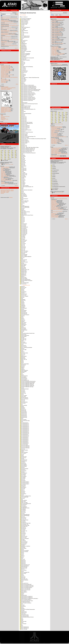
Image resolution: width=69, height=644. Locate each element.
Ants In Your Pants (24, 353)
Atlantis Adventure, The (25, 565)
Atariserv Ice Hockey (24, 550)
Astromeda (22, 488)
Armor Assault (23, 420)
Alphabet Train (23, 273)
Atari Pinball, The (24, 526)
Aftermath (22, 159)
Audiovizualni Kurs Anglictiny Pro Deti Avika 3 (29, 599)
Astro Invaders (23, 476)
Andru (22, 317)
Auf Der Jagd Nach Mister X (26, 600)
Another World (23, 337)
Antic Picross (23, 345)
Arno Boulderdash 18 (24, 433)
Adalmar (22, 83)
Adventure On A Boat (24, 138)
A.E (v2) (22, 35)
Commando (3, 171)
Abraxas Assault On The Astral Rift (27, 58)
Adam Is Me (23, 84)
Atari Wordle (23, 541)
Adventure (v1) (23, 117)
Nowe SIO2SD (54, 202)
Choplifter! (3, 169)
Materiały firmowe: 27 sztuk (6, 110)
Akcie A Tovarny (23, 196)
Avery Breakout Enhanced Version (27, 617)
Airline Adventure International (26, 190)
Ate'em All (22, 559)
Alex (21, 204)
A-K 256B (22, 30)
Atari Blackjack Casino (25, 508)
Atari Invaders (23, 518)
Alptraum (22, 276)
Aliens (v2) (22, 250)
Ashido (22, 456)
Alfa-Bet (22, 210)
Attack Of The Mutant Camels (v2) (27, 587)
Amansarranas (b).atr (26, 285)
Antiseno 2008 (23, 350)
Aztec (22, 626)
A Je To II (22, 25)
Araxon (22, 375)
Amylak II (22, 303)
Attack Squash (23, 591)
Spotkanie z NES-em (5, 20)
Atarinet (22, 549)
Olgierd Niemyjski (54, 143)
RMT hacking (53, 22)
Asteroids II (23, 470)
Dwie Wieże (3, 180)
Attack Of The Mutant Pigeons (26, 588)
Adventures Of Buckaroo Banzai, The (27, 150)
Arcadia (22, 388)
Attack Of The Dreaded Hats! (26, 584)
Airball (22, 188)
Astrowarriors (23, 494)
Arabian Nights (23, 371)
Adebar (22, 110)
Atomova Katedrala (24, 580)
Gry (53, 15)
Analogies (22, 307)
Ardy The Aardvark (24, 398)
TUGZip (12, 164)
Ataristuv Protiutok (24, 552)
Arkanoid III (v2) (23, 417)
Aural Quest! (23, 606)
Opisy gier (2, 166)
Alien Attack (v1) (23, 229)
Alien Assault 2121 (24, 227)
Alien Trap (22, 245)
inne (9, 159)
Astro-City (22, 480)
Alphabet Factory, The (24, 270)
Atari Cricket (23, 512)
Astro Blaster (23, 474)
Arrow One (22, 449)
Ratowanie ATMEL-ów (55, 204)
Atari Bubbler (23, 510)
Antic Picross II (23, 346)
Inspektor (3, 183)
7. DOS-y (53, 175)
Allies (22, 259)
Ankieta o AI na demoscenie (6, 36)
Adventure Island (24, 134)
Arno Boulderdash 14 (24, 428)
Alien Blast (22, 236)
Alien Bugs (22, 237)
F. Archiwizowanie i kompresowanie (58, 187)
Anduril (22, 318)
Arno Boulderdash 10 (24, 424)
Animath (22, 331)
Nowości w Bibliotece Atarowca (6, 44)
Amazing (22, 291)
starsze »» (16, 48)
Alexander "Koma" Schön (56, 140)
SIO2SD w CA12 (54, 203)
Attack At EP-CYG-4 (24, 583)
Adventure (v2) (23, 118)
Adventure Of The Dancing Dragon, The (28, 136)
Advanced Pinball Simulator (26, 114)
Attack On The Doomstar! (25, 590)
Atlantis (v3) (23, 563)
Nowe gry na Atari (54, 38)
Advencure (22, 115)
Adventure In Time (24, 133)
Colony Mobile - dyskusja (5, 192)
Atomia (22, 571)
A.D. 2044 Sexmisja (24, 33)
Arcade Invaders (23, 379)
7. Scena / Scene (54, 52)
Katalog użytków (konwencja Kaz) (57, 161)
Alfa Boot (22, 209)
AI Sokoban (23, 45)
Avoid (22, 619)
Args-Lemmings (23, 405)
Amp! (21, 298)
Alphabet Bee (23, 269)
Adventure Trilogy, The (25, 142)
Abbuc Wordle (23, 50)
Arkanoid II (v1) (23, 413)
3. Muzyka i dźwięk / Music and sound (58, 49)
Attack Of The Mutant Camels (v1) (27, 585)
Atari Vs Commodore (24, 539)
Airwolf (22, 192)
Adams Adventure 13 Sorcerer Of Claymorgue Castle (30, 90)
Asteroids (22, 468)
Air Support (23, 183)
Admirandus (23, 111)
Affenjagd (22, 155)
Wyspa (2, 177)
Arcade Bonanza (23, 378)
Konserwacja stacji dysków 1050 (7, 70)
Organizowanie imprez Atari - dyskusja (7, 190)
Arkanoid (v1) (23, 410)
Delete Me (53, 42)
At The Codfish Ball (24, 497)
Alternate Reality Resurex (25, 280)
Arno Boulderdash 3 (24, 437)
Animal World (23, 329)
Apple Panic (23, 358)
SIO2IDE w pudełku (55, 216)
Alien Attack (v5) (23, 234)
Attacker (22, 593)
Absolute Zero (23, 59)
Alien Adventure (23, 224)
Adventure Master (24, 135)
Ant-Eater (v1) (23, 339)
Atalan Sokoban (23, 500)
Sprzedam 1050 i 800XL (55, 32)
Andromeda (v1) (23, 313)
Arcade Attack (23, 377)
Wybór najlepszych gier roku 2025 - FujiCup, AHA (9, 40)
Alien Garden (23, 241)
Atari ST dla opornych (5, 80)
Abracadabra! (23, 57)
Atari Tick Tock (23, 537)
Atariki (2, 115)
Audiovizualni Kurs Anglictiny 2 (26, 597)
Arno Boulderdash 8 (24, 442)
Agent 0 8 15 (23, 161)
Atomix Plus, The (24, 579)
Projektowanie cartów (55, 205)
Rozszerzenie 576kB (55, 213)
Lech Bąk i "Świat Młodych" (56, 129)
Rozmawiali (53, 126)
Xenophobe (3, 173)
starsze (17, 84)
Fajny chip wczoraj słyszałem (56, 40)
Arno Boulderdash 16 (24, 430)
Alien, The (22, 246)
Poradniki (2, 65)
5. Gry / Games (54, 50)
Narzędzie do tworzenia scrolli (6, 67)
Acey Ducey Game (24, 71)
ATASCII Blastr (23, 46)
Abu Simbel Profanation (25, 60)
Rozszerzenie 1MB (54, 208)
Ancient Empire (23, 308)
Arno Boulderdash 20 (24, 436)
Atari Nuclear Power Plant (25, 523)
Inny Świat (3, 182)
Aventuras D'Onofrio (24, 615)
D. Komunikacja (54, 183)
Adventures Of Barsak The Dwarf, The (27, 148)
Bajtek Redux (3, 112)
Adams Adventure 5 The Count (26, 96)
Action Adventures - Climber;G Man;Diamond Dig (29, 78)
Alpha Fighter (23, 265)
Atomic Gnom (23, 573)
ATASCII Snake (23, 47)
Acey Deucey (23, 70)
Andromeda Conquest (24, 315)
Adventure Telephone (24, 141)
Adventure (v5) (23, 121)
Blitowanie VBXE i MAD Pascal (57, 35)
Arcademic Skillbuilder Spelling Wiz (27, 386)
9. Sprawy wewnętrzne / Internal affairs (58, 54)
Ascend (22, 454)
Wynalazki (52, 198)
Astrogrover (23, 486)
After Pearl (22, 158)
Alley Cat (22, 258)
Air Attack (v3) (23, 170)
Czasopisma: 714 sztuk (5, 107)
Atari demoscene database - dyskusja (7, 191)
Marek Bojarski (54, 143)
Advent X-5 (22, 116)
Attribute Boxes (23, 595)
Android (22, 309)
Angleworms (23, 323)
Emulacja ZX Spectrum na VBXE (7, 75)
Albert (22, 200)
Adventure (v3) (23, 119)
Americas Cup (23, 295)
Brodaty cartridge (4, 41)
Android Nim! (23, 311)
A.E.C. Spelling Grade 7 (25, 37)
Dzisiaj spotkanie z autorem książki (7, 42)
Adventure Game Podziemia (26, 130)
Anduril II (22, 319)
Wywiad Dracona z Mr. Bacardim (57, 127)
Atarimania (3, 117)
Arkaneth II (22, 409)
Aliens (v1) (22, 249)
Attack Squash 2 (23, 592)
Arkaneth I (22, 407)
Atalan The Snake (24, 502)
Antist (22, 351)
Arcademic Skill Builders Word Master (27, 382)
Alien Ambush (23, 225)
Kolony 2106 (3, 175)
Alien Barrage (23, 235)
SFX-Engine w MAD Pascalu (6, 66)
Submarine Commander (5, 168)
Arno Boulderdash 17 (24, 432)
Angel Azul (22, 320)
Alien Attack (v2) (23, 230)
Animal (22, 327)
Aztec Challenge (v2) (24, 628)
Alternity (22, 282)
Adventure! (23, 144)
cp (67, 112)
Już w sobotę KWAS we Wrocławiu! (7, 22)
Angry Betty (23, 326)
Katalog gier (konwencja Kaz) (6, 146)
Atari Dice (22, 513)
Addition (22, 105)
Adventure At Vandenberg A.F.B (26, 123)
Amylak (22, 302)
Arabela (22, 368)
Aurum (22, 607)
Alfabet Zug (23, 211)
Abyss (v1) (22, 62)
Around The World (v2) (25, 447)
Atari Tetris (22, 535)
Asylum (22, 495)
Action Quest (23, 81)
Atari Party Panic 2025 (24, 525)
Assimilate (22, 462)
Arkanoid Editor (23, 412)
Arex (21, 404)
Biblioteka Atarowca (4, 91)
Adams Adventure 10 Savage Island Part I (28, 86)
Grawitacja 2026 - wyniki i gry (6, 27)
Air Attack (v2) (23, 169)
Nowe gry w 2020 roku (5, 71)
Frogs (2, 169)
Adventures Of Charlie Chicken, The (27, 151)
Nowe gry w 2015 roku (5, 77)
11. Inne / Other (54, 55)
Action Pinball (23, 80)
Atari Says (22, 532)
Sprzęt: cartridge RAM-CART (56, 153)
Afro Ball (22, 157)
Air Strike (22, 181)
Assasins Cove (23, 457)
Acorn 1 (22, 73)
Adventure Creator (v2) (25, 128)
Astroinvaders (23, 487)
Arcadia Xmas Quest (24, 389)
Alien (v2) (22, 218)
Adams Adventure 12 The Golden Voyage (28, 88)
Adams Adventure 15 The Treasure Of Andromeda (30, 91)
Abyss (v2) (22, 63)
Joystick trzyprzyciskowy (55, 209)
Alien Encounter (23, 240)
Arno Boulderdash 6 (24, 440)
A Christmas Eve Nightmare (26, 19)
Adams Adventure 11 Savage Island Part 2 (28, 87)
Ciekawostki (53, 27)
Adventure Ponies (24, 140)
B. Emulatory (54, 180)
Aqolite (22, 362)
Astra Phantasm (23, 473)
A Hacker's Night (24, 24)
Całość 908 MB (54, 190)
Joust (2, 170)
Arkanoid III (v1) (23, 416)
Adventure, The (23, 145)
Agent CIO (22, 164)
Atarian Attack (23, 548)
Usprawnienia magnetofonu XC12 (7, 69)
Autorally (22, 611)
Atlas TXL (22, 569)
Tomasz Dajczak (54, 128)
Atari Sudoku (23, 533)
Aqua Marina (23, 365)
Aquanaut (22, 366)
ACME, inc (22, 43)
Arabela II (22, 369)
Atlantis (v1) (23, 560)
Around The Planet (24, 445)
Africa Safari (23, 156)
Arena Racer (23, 403)
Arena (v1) (22, 400)
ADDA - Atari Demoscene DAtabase (57, 110)
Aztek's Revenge (24, 629)
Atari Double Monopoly (25, 514)
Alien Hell (22, 242)
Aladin (22, 198)
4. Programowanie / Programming (57, 49)
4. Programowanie (55, 170)
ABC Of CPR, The (24, 40)
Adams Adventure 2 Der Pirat (26, 92)
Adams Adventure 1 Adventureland (27, 85)
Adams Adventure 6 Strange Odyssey (27, 97)
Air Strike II (23, 182)
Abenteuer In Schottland (25, 54)
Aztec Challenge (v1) (24, 627)
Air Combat (23, 172)
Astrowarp (22, 493)
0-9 (2, 151)
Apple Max (22, 357)
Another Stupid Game (24, 335)
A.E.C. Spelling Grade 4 (25, 36)
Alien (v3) (22, 219)
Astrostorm (23, 492)
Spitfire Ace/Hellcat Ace (5, 176)
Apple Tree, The (23, 359)
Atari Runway (23, 529)
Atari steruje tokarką (55, 217)
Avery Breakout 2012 (24, 616)
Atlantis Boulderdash (24, 566)
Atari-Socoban (23, 544)
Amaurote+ (22, 289)
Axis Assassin (23, 624)
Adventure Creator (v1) (25, 127)
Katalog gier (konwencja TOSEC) (6, 162)
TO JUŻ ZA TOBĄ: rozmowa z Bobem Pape (59, 137)
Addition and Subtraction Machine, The (28, 109)
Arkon (22, 418)
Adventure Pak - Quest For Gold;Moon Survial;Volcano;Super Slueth (33, 139)
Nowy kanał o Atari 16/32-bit (6, 38)
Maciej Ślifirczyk (54, 141)
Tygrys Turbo (53, 206)
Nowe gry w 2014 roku (5, 81)
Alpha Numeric (23, 264)
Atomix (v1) (23, 577)
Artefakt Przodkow (24, 450)
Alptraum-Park (23, 277)
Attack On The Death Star (25, 589)
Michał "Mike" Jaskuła (55, 130)
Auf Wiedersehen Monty (25, 602)
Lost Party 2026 (54, 37)
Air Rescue (22, 179)
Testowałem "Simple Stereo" (56, 207)
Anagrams (22, 305)
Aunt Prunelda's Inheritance (26, 603)
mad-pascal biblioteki (55, 25)
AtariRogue (23, 547)
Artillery (22, 451)
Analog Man (23, 306)
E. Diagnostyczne (55, 185)
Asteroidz (22, 472)
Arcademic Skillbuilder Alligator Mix (27, 383)
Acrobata (22, 76)
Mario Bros (3, 172)
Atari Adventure (23, 505)
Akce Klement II (23, 195)
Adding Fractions (24, 103)
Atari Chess (23, 511)
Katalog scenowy (54, 111)
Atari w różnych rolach (55, 215)
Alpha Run (22, 266)
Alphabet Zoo (23, 274)
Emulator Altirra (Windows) (6, 89)
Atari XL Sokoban (24, 542)
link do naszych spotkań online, (57, 64)
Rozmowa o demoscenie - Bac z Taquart (8, 29)
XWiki (2, 116)
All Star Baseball (23, 254)
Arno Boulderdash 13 (24, 427)
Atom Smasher (23, 570)
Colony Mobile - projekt (5, 192)
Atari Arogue (23, 506)
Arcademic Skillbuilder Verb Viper (27, 387)
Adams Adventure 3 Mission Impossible (28, 94)
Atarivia (22, 553)
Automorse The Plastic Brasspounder (27, 609)
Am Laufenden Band (24, 283)
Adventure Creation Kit (25, 126)
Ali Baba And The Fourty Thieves (26, 215)
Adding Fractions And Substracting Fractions (29, 104)
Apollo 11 (22, 355)
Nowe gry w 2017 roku (5, 73)
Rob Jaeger (53, 138)
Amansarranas (23, 284)
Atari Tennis (23, 534)
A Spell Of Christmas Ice (25, 27)
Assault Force (23, 458)
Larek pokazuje (4, 74)
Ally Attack (22, 261)
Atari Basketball (23, 507)
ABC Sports (23, 42)
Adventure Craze (24, 124)
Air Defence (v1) (23, 174)
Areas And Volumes (24, 399)
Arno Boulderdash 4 (24, 438)
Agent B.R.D (23, 163)
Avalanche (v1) (23, 612)
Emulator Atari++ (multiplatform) (6, 89)
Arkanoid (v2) (23, 411)
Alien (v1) (22, 217)
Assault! (22, 459)
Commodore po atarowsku (6, 17)
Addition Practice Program (25, 106)
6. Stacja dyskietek (55, 173)
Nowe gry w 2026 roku (5, 66)
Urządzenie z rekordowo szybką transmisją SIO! (9, 19)
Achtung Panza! (23, 72)
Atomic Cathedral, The (25, 572)
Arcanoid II (22, 391)
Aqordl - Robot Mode (24, 364)
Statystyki (2, 193)
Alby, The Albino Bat (24, 201)
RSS (16, 14)
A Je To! (22, 26)
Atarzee (22, 557)
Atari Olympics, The (24, 524)
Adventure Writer (24, 143)
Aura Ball (22, 605)
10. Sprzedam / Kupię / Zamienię (57, 54)
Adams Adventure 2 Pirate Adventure (27, 93)
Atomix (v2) (23, 578)
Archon (2, 178)
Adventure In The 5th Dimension (26, 132)
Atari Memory (23, 522)
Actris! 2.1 (22, 82)
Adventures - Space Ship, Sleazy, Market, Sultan (29, 147)
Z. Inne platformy (55, 188)
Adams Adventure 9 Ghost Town (26, 100)
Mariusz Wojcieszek (55, 133)
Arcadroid (22, 390)
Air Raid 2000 (23, 177)
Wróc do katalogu (23, 15)
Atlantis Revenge (24, 567)
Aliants (22, 216)
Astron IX (22, 490)
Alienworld (22, 253)
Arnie (21, 422)
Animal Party (23, 328)
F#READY (53, 131)
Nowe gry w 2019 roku (5, 72)
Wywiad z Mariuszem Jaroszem (57, 127)
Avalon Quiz (23, 614)
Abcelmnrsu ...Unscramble (25, 51)
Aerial (22, 154)
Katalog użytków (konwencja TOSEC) (57, 191)
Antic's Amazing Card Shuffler (26, 347)
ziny (60, 122)
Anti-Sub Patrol (23, 343)
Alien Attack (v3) (23, 231)
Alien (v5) (22, 222)
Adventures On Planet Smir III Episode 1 (28, 153)
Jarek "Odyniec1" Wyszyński (56, 142)
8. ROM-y (53, 177)
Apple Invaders (23, 356)
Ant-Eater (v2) (23, 340)
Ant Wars (22, 338)
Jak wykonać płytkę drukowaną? (57, 211)
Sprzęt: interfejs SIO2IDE (56, 155)
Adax (21, 102)
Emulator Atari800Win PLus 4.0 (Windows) (8, 88)
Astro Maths (23, 477)
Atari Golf (22, 517)
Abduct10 (22, 52)
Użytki (57, 15)
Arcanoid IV (23, 392)
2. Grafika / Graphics (55, 48)
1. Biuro (53, 165)
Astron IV (22, 489)
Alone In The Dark (24, 262)
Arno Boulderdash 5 (24, 439)
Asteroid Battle (23, 464)
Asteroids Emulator (24, 469)
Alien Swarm (23, 243)
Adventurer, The (23, 146)
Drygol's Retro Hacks (5, 119)
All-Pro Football (23, 256)
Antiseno (22, 349)
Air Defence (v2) (23, 175)
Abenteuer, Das (23, 56)
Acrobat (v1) (23, 74)
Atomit (22, 574)
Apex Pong (22, 354)
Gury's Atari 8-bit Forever (5, 117)
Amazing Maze (23, 292)
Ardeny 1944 (23, 397)
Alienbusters (23, 247)
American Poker (23, 294)
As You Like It (23, 453)
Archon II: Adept (4, 175)
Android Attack (23, 310)
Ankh (21, 332)
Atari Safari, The (23, 531)
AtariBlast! (22, 545)
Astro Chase (23, 475)
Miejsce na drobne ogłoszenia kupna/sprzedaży (59, 154)
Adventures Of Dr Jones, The (26, 152)
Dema (60, 15)
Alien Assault (23, 226)
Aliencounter (23, 248)
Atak (21, 499)
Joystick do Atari (54, 205)
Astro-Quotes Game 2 (24, 483)
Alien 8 (22, 223)
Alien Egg (22, 239)
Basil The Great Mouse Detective (7, 180)
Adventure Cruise (24, 129)
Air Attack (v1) (23, 168)
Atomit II (22, 576)
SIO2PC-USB (54, 201)
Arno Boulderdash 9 (24, 444)
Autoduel (22, 608)
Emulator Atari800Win (5, 87)
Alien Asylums (23, 228)
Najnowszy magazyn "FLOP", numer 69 (8, 35)
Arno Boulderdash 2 (24, 435)
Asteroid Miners (23, 465)
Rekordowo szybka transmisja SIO (57, 20)
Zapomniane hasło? (54, 8)
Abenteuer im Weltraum (25, 55)
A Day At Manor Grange (25, 20)
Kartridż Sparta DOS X (5, 68)
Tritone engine (3, 82)
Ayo (21, 625)
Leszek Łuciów (54, 136)
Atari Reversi (23, 528)
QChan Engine (4, 82)
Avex (21, 618)
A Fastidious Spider (24, 23)
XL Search (3, 120)
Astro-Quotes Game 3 (24, 484)
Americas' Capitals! (24, 296)
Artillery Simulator (24, 452)
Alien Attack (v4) (23, 233)
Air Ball (22, 171)
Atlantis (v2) (23, 561)
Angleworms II (23, 325)
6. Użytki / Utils (54, 51)
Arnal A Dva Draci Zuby (25, 421)
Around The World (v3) (25, 448)
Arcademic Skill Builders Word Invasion (28, 381)
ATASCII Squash (23, 49)
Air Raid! (22, 178)
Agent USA (22, 165)
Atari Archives (3, 118)
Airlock (22, 191)
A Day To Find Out (24, 22)
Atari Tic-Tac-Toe (24, 536)
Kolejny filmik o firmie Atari (56, 23)
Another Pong (23, 334)
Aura (21, 604)
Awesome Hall (23, 621)
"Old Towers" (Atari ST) (5, 167)
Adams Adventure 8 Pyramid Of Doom (27, 99)
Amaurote (22, 286)
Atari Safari (23, 530)
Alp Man (22, 263)
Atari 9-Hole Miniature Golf (25, 504)
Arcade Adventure (24, 376)
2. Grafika (53, 167)
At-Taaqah (22, 498)
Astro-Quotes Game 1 (24, 482)
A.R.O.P (22, 38)
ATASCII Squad (23, 48)
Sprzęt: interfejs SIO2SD (55, 156)
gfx (67, 114)
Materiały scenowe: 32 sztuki (6, 108)
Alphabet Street (23, 272)
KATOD (53, 133)
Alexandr (22, 205)
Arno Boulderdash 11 (24, 425)
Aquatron (22, 367)
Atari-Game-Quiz (23, 543)
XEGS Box (53, 215)
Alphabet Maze (23, 271)
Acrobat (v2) (23, 75)
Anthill (22, 341)
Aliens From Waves (24, 251)
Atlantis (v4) (23, 564)
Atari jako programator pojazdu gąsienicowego (9, 46)
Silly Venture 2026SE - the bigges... (57, 28)
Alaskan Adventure (24, 199)
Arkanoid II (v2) (23, 414)
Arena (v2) (22, 401)
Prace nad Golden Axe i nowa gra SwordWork (9, 24)
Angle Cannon (23, 322)
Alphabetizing (23, 275)
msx (63, 117)
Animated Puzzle (24, 330)
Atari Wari (22, 540)
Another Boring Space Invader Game (27, 333)
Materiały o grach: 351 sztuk (6, 111)
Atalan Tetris (23, 501)
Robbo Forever (4, 174)
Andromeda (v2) (23, 314)
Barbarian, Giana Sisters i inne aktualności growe (9, 25)
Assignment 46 (23, 461)
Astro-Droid (23, 481)
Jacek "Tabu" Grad (54, 139)
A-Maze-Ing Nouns (24, 31)
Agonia (22, 167)
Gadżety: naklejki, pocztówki (56, 152)
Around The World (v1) (25, 446)
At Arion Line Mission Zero (25, 496)
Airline (22, 189)
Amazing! (22, 293)
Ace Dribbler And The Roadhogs (26, 67)
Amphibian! (23, 299)
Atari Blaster (23, 509)
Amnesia (22, 297)
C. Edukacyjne (54, 182)
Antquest (22, 352)
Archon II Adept (23, 396)
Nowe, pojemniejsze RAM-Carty (57, 148)
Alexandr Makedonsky (25, 206)
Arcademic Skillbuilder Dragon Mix (27, 385)
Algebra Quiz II (23, 214)
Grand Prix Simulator (5, 184)
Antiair (22, 344)
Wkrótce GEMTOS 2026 (5, 30)
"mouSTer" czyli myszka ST (56, 149)
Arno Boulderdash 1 (24, 423)
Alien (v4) (22, 221)
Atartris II (22, 556)
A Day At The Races (24, 21)
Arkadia (22, 406)
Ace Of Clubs (23, 69)
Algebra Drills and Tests (25, 212)
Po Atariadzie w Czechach (6, 21)
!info (60, 116)
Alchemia (22, 203)
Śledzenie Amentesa (55, 135)
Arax (21, 374)
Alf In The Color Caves (25, 207)
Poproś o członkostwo (62, 8)
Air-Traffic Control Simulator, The (27, 187)
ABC (21, 39)
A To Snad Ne (23, 28)
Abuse (22, 61)
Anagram (22, 304)
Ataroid (22, 554)
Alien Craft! (23, 238)
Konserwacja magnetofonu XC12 (7, 71)
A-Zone (22, 32)
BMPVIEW (3, 79)
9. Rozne (53, 178)
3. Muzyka (53, 168)
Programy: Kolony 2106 (55, 150)
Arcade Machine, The (24, 380)
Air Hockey (22, 176)
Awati (22, 620)
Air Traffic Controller (24, 186)
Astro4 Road (23, 485)
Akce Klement (23, 194)
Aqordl (22, 363)
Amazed (22, 290)
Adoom (22, 112)
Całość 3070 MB (4, 160)
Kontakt (2, 122)
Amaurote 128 (23, 287)
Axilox (22, 623)
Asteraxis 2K (23, 463)
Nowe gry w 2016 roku (5, 76)
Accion (22, 66)
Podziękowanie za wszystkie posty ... (58, 30)
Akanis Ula (22, 193)
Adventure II (23, 131)
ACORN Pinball (23, 44)
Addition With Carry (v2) (25, 108)
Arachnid (22, 373)
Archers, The (23, 393)
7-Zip (10, 164)
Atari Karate (23, 521)
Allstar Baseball (23, 260)
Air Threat (22, 185)
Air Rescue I (23, 180)
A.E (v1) (22, 34)
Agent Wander (23, 166)
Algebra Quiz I (23, 213)
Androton (22, 316)
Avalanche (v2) (23, 613)
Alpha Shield (23, 267)
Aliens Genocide (23, 252)
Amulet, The (23, 301)
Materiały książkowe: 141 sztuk (6, 109)
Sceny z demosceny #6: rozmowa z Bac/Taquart (9, 31)
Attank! (22, 594)
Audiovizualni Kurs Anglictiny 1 (26, 596)
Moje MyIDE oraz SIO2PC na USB (57, 210)
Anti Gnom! (23, 342)
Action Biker (23, 79)
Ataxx (22, 558)
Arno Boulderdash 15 (24, 429)
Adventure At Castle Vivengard (26, 122)
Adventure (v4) (23, 120)
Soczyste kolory (54, 214)
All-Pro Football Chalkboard (26, 257)
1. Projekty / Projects (55, 47)
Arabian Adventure (24, 370)
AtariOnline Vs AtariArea (25, 546)
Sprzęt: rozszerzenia (55, 151)
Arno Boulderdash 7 (24, 441)
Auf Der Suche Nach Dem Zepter (26, 601)
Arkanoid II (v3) (23, 415)
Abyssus (22, 64)
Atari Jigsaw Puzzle (24, 520)
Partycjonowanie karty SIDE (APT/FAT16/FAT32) (9, 77)
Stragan (52, 147)
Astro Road (23, 478)
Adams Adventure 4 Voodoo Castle (27, 95)
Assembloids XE (23, 460)
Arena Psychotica (24, 402)
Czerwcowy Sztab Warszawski (56, 33)
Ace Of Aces (23, 68)
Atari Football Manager (25, 516)
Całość (3, 164)
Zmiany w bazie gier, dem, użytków (57, 43)
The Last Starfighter (4, 179)
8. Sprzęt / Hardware (55, 53)
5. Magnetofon (54, 172)
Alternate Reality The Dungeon (26, 281)
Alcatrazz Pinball (24, 202)
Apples (22, 361)
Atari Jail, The (23, 519)
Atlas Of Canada (23, 568)
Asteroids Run (23, 471)
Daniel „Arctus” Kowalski (55, 132)
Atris (21, 582)
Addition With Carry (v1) (25, 107)
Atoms (22, 581)
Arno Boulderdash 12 (24, 426)
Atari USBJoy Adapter (55, 150)
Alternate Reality (23, 278)
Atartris (22, 555)
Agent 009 (22, 162)
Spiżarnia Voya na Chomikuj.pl (6, 112)
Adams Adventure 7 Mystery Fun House (28, 98)
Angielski (22, 321)
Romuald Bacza (54, 134)
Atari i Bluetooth (54, 200)
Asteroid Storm (23, 466)
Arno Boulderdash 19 (24, 434)
